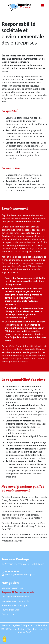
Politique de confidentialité (34, 625)
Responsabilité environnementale (18, 592)
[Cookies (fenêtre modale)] (5, 640)
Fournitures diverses (12, 610)
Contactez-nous (9, 614)
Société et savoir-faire (12, 588)
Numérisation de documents (15, 601)
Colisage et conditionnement (16, 597)
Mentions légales (11, 625)
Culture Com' (24, 632)
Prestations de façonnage (14, 605)
